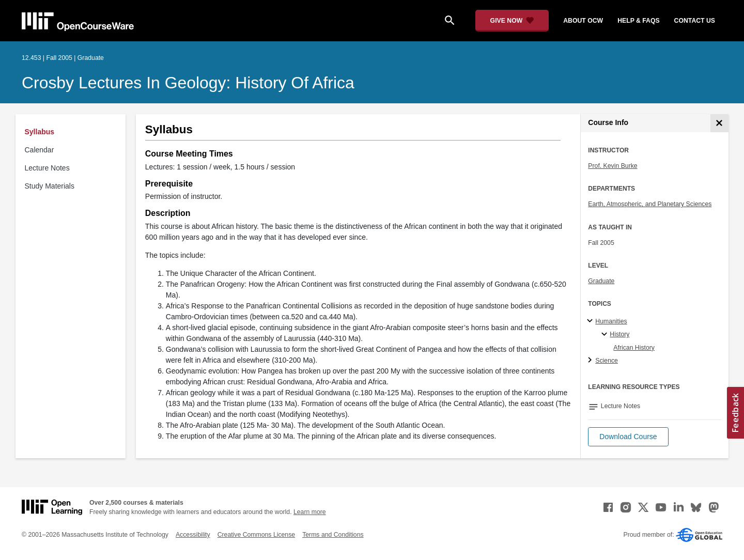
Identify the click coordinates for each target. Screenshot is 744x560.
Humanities (611, 321)
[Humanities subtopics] (591, 321)
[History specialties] (606, 335)
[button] (628, 437)
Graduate (601, 281)
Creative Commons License (256, 535)
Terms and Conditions (333, 535)
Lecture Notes (47, 168)
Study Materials (50, 186)
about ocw (583, 21)
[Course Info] (719, 123)
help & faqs (638, 21)
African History (634, 348)
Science (607, 361)
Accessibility (193, 535)
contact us (695, 21)
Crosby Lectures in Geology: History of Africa (188, 83)
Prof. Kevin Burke (613, 166)
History (619, 334)
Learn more (310, 512)
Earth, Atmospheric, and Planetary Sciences (650, 204)
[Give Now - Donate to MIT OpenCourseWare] (512, 21)
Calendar (40, 150)
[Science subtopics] (591, 361)
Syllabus (40, 132)
